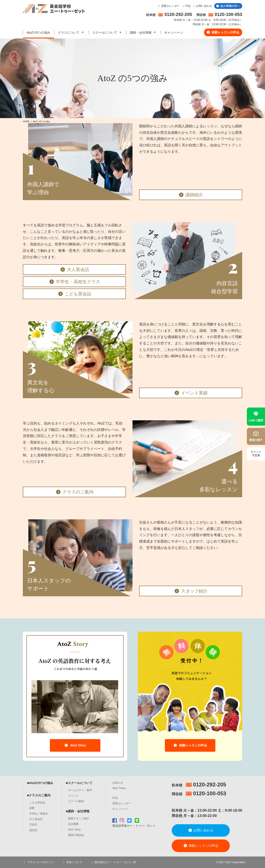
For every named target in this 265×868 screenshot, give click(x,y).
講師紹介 (191, 195)
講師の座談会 (76, 835)
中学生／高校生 (39, 814)
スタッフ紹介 (191, 591)
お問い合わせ (202, 6)
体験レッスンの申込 (223, 32)
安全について (72, 862)
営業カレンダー (170, 6)
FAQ (186, 6)
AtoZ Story (75, 745)
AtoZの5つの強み (38, 33)
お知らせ (118, 783)
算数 (32, 808)
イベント (73, 796)
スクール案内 (76, 801)
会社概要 (73, 824)
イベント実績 (191, 393)
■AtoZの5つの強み (40, 783)
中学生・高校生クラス (74, 282)
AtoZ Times (119, 788)
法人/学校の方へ (228, 6)
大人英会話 (74, 270)
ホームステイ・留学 (80, 790)
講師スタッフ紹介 (79, 818)
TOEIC (33, 825)
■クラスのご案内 (39, 795)
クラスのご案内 (74, 492)
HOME (26, 121)
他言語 (33, 830)
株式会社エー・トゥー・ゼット (113, 862)
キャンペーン (174, 33)
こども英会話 (74, 294)
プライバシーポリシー (38, 862)
